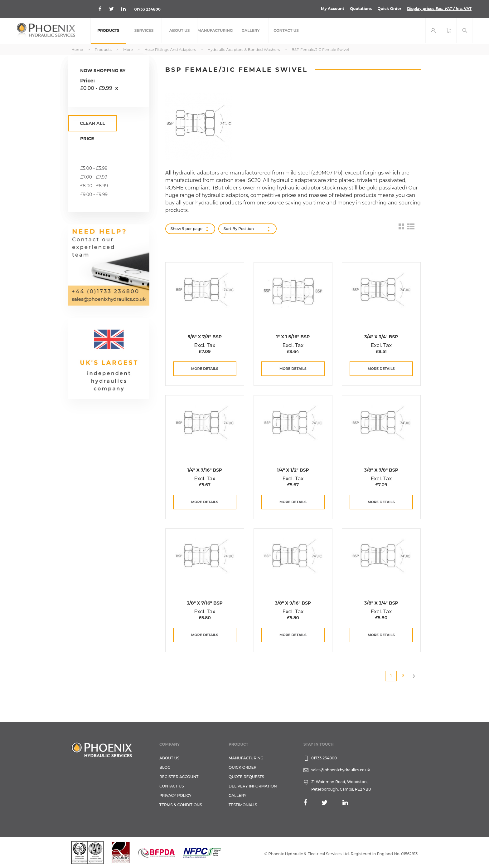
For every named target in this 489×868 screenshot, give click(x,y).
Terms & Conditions (181, 805)
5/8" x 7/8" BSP (205, 337)
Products (103, 49)
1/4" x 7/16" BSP (205, 470)
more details (205, 369)
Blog (165, 767)
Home (78, 49)
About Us (169, 758)
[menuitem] (108, 31)
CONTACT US (172, 786)
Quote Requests (246, 777)
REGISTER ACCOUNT (179, 777)
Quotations (361, 9)
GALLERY (237, 795)
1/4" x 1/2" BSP (293, 470)
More (128, 49)
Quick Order (389, 9)
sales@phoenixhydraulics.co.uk (341, 770)
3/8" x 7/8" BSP (381, 470)
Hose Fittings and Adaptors (171, 49)
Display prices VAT (439, 9)
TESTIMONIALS (243, 805)
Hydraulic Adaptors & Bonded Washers (244, 49)
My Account (333, 9)
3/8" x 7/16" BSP (205, 603)
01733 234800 (147, 9)
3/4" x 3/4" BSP (381, 337)
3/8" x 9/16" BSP (293, 603)
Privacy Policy (175, 795)
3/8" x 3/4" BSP (381, 603)
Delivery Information (253, 786)
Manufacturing (246, 758)
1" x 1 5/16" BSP (293, 337)
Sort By (230, 229)
